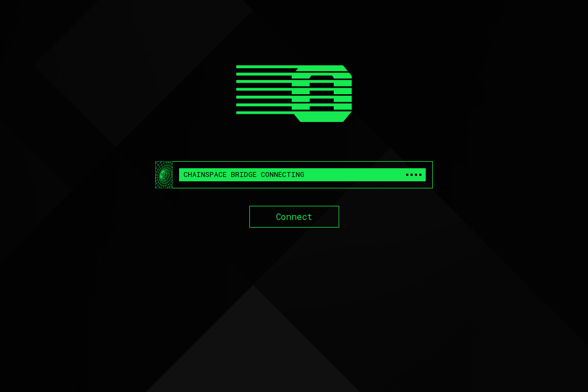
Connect (294, 216)
